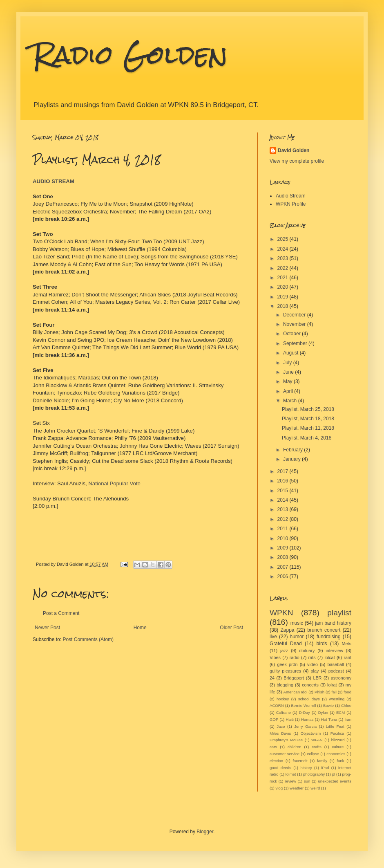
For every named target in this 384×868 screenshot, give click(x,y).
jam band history (333, 623)
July (288, 363)
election (276, 761)
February (294, 450)
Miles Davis (280, 733)
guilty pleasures (285, 671)
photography (314, 774)
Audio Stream (291, 196)
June (289, 372)
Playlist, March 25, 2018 (308, 409)
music (297, 623)
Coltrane (284, 712)
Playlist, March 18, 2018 (308, 419)
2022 (284, 268)
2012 (284, 519)
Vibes (275, 657)
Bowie (328, 705)
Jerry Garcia (305, 726)
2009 (284, 548)
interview (334, 650)
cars (273, 747)
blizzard (338, 740)
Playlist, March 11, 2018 (308, 428)
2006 (284, 576)
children (295, 747)
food (347, 692)
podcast (336, 671)
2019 (284, 297)
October (292, 334)
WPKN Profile (291, 204)
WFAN (317, 740)
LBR (317, 678)
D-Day (305, 712)
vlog (279, 788)
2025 (284, 239)
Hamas (307, 719)
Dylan (323, 712)
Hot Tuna (329, 719)
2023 (284, 258)
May (288, 381)
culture (338, 747)
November (295, 324)
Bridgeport (294, 678)
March (291, 401)
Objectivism (311, 733)
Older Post (231, 628)
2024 (284, 249)
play (315, 671)
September (296, 343)
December (295, 315)
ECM (340, 712)
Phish (319, 692)
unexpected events (335, 781)
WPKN (281, 613)
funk (340, 761)
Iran (348, 719)
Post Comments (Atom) (88, 639)
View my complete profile (297, 161)
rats (312, 657)
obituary (307, 650)
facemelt (300, 761)
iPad (325, 768)
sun (307, 781)
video (313, 664)
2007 (284, 567)
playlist (339, 613)
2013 (284, 509)
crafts (316, 747)
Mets (347, 644)
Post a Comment (61, 613)
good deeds (280, 768)
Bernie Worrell (303, 705)
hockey (283, 699)
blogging (285, 685)
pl (334, 774)
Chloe (346, 705)
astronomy (341, 678)
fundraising (329, 637)
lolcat (329, 657)
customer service (285, 754)
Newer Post (47, 628)
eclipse (313, 754)
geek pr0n (287, 664)
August (291, 353)
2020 (284, 287)
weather (297, 788)
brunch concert (324, 630)
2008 (284, 557)
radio (295, 657)
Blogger (205, 832)
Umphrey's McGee (286, 740)
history (306, 768)
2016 (284, 481)
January (292, 459)
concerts (310, 685)
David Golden (294, 150)
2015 (284, 491)
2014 (284, 500)
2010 (284, 538)
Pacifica (337, 733)
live (273, 637)
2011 (284, 529)
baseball (335, 664)
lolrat (332, 685)
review (290, 781)
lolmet (291, 774)
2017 (284, 471)
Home (140, 628)
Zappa (288, 630)
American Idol (296, 692)
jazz (284, 650)
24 (272, 678)
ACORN (277, 705)
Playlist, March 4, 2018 (307, 438)
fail (334, 692)
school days (309, 699)
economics (336, 754)
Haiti (290, 719)
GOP (274, 719)
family (322, 761)
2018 (284, 306)
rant (348, 657)
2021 (284, 278)
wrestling (337, 699)
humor (297, 637)
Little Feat (335, 726)
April (289, 391)
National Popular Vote (114, 483)
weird (315, 788)
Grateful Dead (286, 644)
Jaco (281, 726)
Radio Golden (130, 55)
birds (322, 644)
